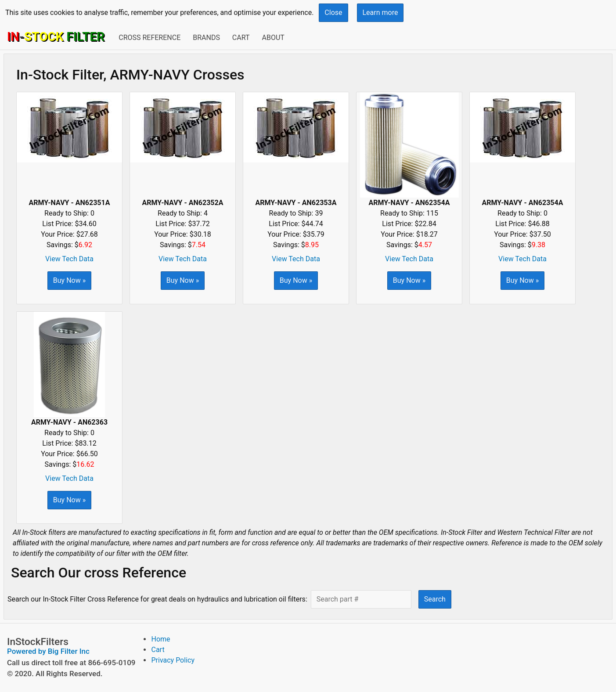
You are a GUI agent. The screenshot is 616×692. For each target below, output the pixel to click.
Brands (206, 38)
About (273, 38)
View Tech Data (69, 259)
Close (333, 13)
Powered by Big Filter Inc (48, 651)
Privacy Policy (173, 660)
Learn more (380, 13)
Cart (241, 38)
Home (160, 639)
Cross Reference (149, 38)
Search (435, 599)
